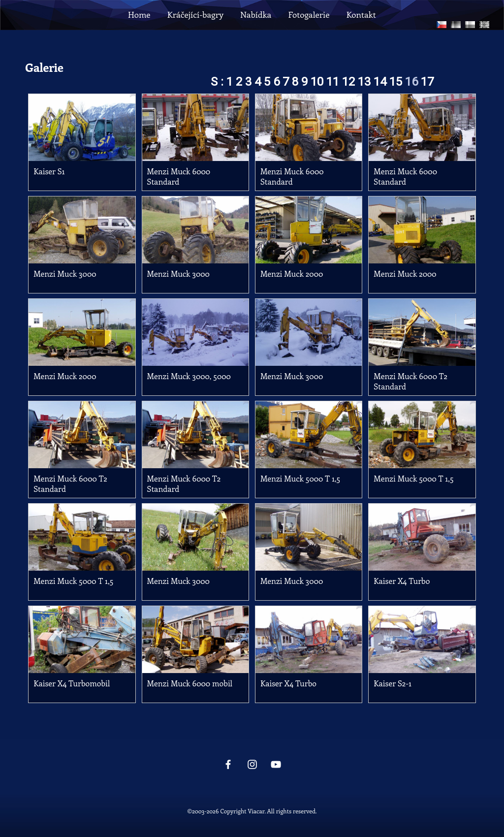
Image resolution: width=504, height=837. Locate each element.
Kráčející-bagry (195, 14)
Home (139, 14)
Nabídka (256, 14)
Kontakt (361, 14)
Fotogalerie (309, 14)
